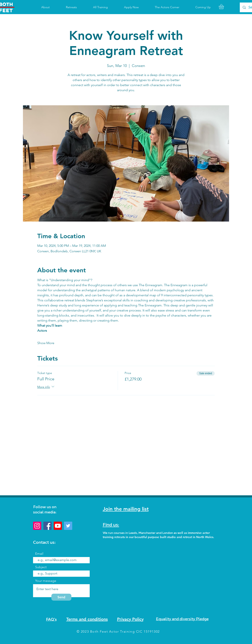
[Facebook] (47, 526)
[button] (224, 7)
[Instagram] (37, 526)
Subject (41, 567)
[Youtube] (58, 526)
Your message (46, 581)
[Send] (61, 597)
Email (39, 554)
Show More (46, 343)
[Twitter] (68, 526)
